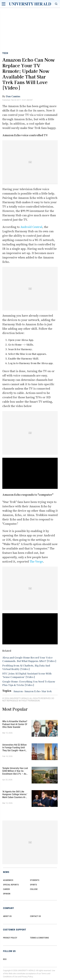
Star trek (47, 691)
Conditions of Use (10, 977)
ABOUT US (7, 916)
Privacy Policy (27, 977)
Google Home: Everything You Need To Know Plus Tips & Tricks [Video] (29, 683)
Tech (5, 53)
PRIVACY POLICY (10, 938)
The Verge (36, 562)
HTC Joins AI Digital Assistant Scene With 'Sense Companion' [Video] (27, 675)
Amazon (18, 691)
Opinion (7, 894)
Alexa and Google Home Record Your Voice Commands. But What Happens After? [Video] (29, 659)
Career (6, 889)
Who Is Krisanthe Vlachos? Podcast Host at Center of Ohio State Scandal (15, 724)
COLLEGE (34, 889)
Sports (33, 885)
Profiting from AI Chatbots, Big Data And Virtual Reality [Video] (26, 667)
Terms (44, 974)
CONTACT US (35, 916)
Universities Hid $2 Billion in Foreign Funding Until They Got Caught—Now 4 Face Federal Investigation (15, 748)
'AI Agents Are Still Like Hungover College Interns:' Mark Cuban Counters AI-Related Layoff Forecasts (15, 794)
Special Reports (11, 885)
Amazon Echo (32, 691)
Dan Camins (13, 96)
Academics (8, 880)
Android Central (31, 227)
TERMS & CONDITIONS (39, 938)
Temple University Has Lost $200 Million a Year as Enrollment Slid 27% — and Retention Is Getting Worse (15, 771)
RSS (5, 959)
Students (35, 880)
